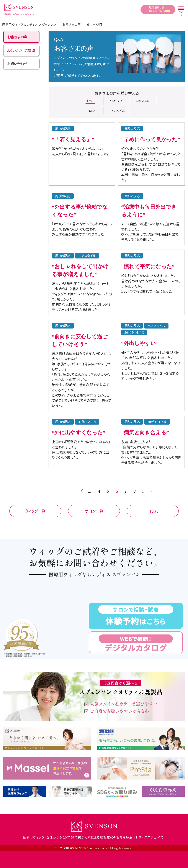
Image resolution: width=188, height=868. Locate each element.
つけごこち (117, 101)
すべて (90, 101)
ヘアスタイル (117, 111)
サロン (90, 111)
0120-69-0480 (159, 11)
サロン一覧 (94, 511)
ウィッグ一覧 (35, 511)
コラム (153, 511)
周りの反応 (143, 101)
